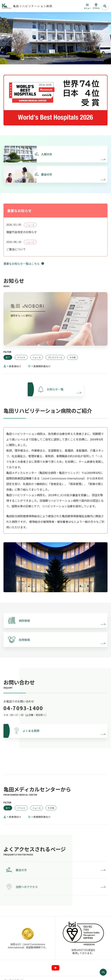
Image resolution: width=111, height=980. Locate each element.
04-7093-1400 (23, 708)
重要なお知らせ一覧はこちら (22, 264)
